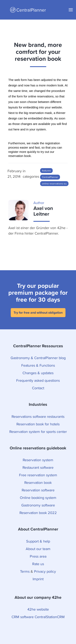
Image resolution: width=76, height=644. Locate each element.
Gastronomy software (38, 505)
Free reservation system (38, 475)
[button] (71, 10)
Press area (38, 556)
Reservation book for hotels (38, 424)
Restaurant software (38, 467)
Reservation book (38, 482)
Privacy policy (45, 571)
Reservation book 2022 (38, 513)
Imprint (38, 579)
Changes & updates (38, 373)
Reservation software (38, 490)
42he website (38, 609)
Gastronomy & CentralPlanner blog (38, 358)
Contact (38, 388)
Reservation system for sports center (38, 432)
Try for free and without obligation (38, 313)
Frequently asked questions (38, 380)
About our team (38, 549)
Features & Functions (38, 365)
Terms (25, 571)
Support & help (38, 541)
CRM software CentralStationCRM (38, 617)
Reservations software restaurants (38, 416)
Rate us (38, 564)
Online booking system (38, 498)
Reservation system (38, 460)
